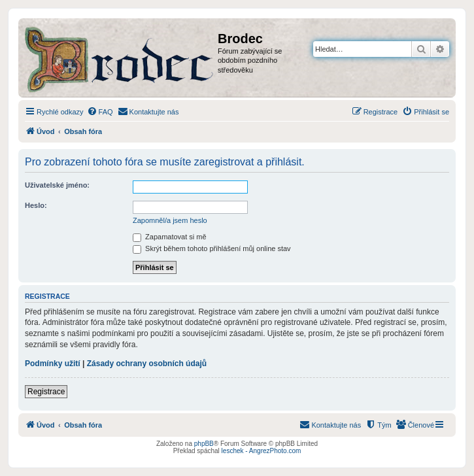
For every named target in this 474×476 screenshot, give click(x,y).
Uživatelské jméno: (57, 185)
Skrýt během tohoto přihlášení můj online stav (212, 248)
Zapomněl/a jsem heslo (170, 220)
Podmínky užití (53, 364)
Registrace (46, 392)
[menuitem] (100, 112)
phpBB (204, 444)
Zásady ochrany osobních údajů (147, 364)
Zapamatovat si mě (170, 237)
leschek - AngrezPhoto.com (262, 451)
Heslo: (36, 205)
